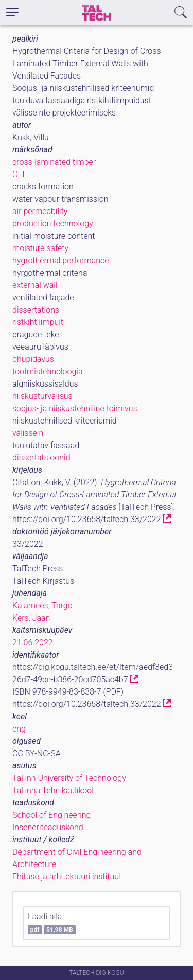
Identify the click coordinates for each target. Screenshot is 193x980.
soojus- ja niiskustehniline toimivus (75, 408)
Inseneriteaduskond (48, 827)
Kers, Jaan (31, 618)
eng (19, 729)
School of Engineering (51, 815)
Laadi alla (52, 923)
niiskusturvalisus (42, 396)
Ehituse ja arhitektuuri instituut (67, 877)
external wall (35, 285)
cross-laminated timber (54, 162)
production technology (53, 224)
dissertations (36, 310)
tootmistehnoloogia (47, 371)
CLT (19, 174)
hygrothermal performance (61, 261)
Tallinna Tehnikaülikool (53, 790)
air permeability (40, 211)
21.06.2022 (33, 642)
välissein (28, 433)
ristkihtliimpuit (38, 322)
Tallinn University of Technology (69, 778)
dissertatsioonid (41, 458)
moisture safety (40, 248)
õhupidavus (33, 359)
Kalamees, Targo (42, 606)
